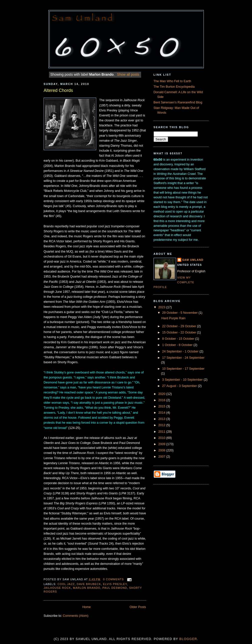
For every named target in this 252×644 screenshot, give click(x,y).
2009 (162, 444)
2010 (162, 438)
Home (87, 607)
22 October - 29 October (179, 326)
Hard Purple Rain (173, 318)
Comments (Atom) (76, 616)
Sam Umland (193, 260)
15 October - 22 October (179, 332)
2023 (162, 307)
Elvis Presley (115, 584)
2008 (162, 450)
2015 (162, 406)
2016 (162, 400)
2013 (162, 419)
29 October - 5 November (180, 313)
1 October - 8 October (178, 345)
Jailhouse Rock (57, 588)
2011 (162, 432)
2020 (162, 394)
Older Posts (138, 607)
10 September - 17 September (183, 369)
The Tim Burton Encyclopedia (174, 87)
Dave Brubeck (89, 584)
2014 (162, 413)
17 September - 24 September (183, 358)
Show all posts (128, 74)
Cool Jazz (66, 584)
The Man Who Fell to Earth (172, 81)
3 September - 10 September (183, 380)
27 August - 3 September (180, 386)
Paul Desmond (115, 588)
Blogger (188, 639)
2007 (162, 457)
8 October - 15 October (179, 339)
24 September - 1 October (181, 351)
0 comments (114, 579)
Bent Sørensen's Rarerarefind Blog (178, 102)
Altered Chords (58, 90)
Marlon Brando (87, 588)
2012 (162, 425)
